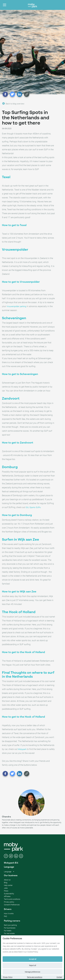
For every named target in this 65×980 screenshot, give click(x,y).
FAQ (5, 916)
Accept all (33, 959)
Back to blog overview (13, 103)
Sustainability (9, 894)
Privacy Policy (8, 977)
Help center (8, 885)
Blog (6, 883)
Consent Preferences (12, 905)
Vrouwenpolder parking (16, 306)
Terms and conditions (35, 977)
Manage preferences (32, 972)
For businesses (10, 928)
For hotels (8, 931)
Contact (59, 977)
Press (6, 891)
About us (7, 880)
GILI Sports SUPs (33, 507)
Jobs (6, 888)
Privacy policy (9, 902)
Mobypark (22, 749)
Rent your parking (10, 925)
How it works (9, 914)
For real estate (9, 933)
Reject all (33, 965)
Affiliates (7, 896)
